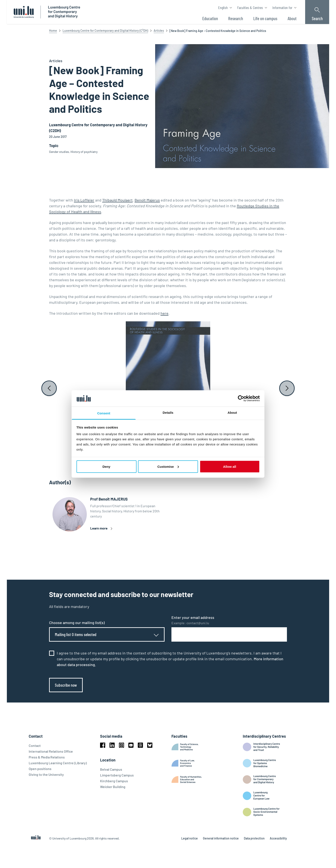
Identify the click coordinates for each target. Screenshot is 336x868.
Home (53, 31)
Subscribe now (66, 685)
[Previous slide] (49, 388)
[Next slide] (287, 388)
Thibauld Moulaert (117, 200)
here (164, 313)
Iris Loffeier (84, 200)
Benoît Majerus (147, 200)
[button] (168, 462)
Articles (159, 31)
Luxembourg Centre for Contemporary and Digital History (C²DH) (105, 31)
